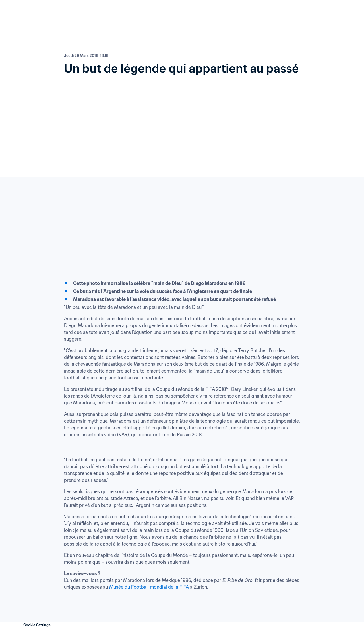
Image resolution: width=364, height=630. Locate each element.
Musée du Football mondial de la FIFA (149, 587)
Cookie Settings (37, 625)
